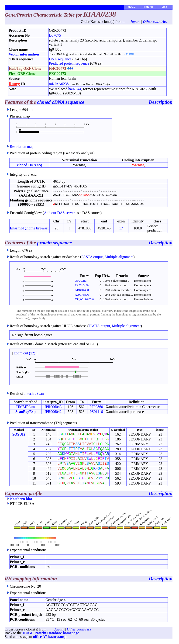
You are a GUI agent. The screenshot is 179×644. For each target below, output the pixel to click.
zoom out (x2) (25, 353)
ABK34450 (82, 290)
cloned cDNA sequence (61, 102)
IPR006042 (53, 412)
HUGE (132, 7)
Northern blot (21, 499)
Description (161, 102)
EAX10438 (82, 285)
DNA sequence (60, 59)
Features (148, 7)
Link (164, 7)
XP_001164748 (84, 299)
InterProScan (34, 393)
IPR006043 (53, 407)
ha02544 (75, 89)
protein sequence (54, 243)
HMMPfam (26, 407)
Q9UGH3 (81, 281)
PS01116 (96, 412)
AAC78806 (82, 295)
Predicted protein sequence (69, 63)
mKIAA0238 (59, 84)
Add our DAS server (59, 213)
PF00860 (96, 407)
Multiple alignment (119, 257)
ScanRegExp (26, 412)
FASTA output (92, 257)
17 (121, 228)
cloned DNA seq (30, 165)
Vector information (24, 54)
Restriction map (22, 147)
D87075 (55, 35)
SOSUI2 (19, 434)
